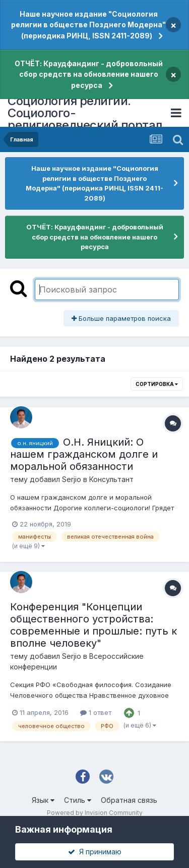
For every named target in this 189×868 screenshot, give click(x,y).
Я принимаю (95, 852)
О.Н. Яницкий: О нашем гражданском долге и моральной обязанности (84, 454)
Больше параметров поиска (121, 318)
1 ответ (96, 712)
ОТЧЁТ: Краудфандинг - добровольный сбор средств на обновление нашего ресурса (89, 74)
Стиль (78, 800)
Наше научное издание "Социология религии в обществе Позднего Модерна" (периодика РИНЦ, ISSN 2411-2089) (88, 25)
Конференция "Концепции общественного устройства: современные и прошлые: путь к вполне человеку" (93, 625)
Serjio (72, 479)
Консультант (111, 479)
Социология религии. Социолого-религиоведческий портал (85, 113)
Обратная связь (129, 800)
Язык (43, 800)
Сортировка (157, 384)
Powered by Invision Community (95, 813)
